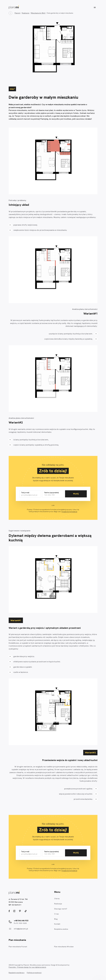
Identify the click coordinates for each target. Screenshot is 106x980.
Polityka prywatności (34, 973)
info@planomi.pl (21, 929)
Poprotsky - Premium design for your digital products (27, 967)
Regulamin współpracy (17, 973)
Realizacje (58, 904)
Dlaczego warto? (61, 909)
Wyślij (76, 494)
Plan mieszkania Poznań (18, 947)
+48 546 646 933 (21, 921)
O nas (57, 914)
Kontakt (57, 924)
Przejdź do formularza (69, 512)
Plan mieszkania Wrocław (64, 947)
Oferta (57, 899)
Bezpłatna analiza (61, 929)
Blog (56, 919)
